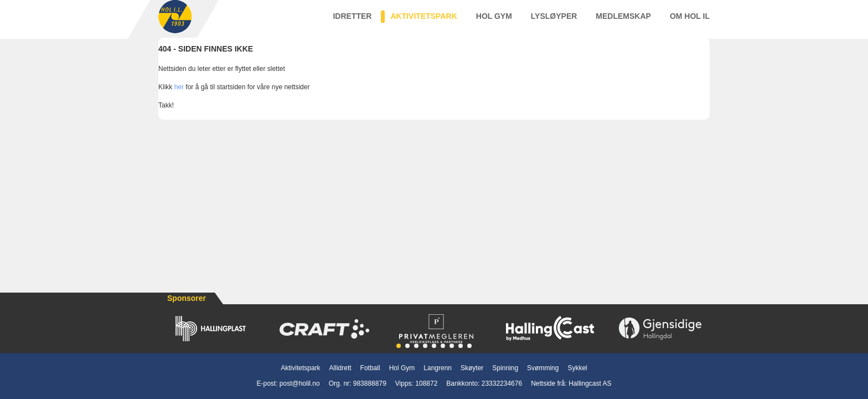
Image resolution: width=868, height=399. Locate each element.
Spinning (505, 368)
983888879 (370, 383)
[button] (399, 346)
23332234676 (502, 383)
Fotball (370, 368)
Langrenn (438, 368)
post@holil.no (300, 383)
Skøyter (472, 368)
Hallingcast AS (590, 383)
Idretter (352, 22)
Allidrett (340, 368)
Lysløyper (554, 22)
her (179, 98)
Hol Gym (494, 22)
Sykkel (577, 368)
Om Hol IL (690, 22)
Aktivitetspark (423, 22)
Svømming (543, 368)
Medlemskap (623, 22)
